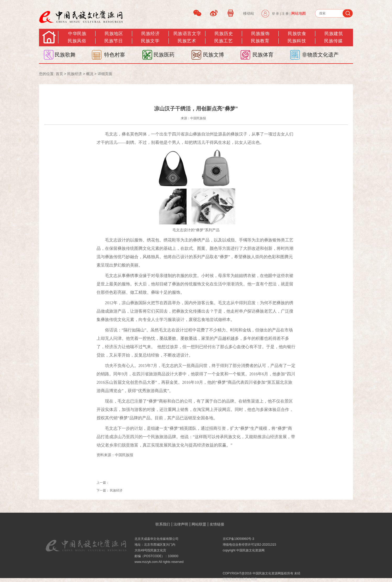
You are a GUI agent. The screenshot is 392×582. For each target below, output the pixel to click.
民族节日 (114, 41)
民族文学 (150, 41)
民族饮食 (297, 34)
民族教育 (260, 41)
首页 (59, 74)
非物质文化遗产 (320, 55)
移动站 (249, 13)
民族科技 (297, 41)
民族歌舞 (65, 55)
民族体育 (263, 55)
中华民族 (77, 34)
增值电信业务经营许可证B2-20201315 (249, 545)
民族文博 (214, 55)
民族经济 (150, 34)
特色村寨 (115, 55)
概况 (90, 74)
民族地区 (114, 34)
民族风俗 (77, 41)
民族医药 (164, 55)
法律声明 (181, 524)
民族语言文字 (187, 34)
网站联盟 (199, 524)
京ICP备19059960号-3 (238, 539)
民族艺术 (187, 41)
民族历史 (224, 34)
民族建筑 (334, 34)
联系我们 (163, 524)
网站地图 (299, 13)
